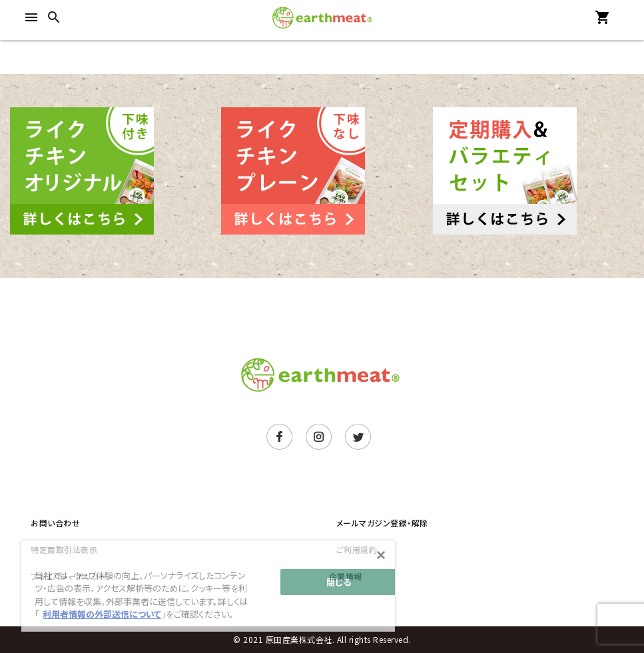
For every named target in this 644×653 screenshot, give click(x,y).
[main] (208, 586)
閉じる (339, 582)
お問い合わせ (55, 523)
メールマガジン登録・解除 (382, 523)
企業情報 (346, 576)
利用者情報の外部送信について (102, 614)
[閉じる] (381, 555)
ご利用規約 (357, 549)
